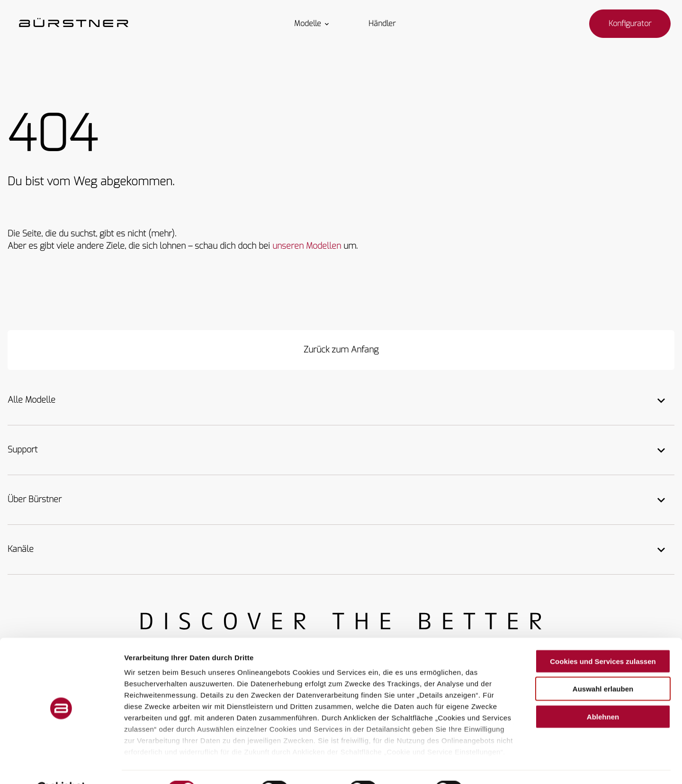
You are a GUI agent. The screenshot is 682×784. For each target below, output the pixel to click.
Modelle (312, 24)
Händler (382, 24)
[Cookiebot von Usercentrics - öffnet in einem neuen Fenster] (61, 766)
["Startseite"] (74, 24)
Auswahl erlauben (603, 665)
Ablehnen (603, 693)
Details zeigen (504, 765)
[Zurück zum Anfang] (341, 350)
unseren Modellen (307, 246)
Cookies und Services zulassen (603, 638)
